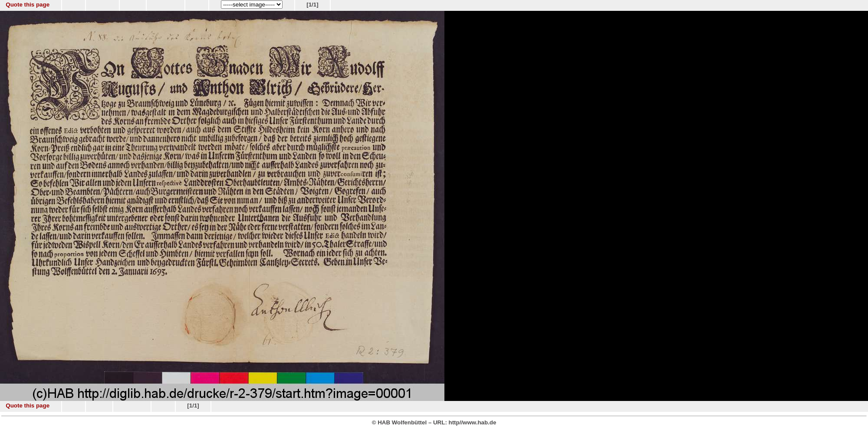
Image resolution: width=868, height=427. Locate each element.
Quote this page (28, 5)
